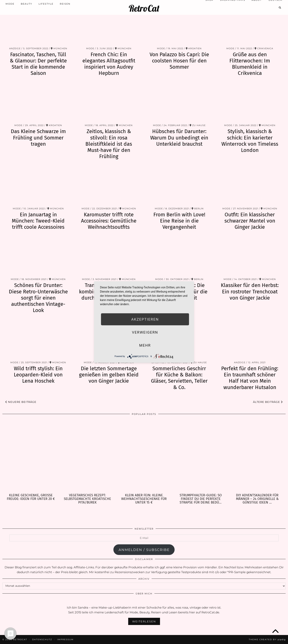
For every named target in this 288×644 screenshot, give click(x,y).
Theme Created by (267, 639)
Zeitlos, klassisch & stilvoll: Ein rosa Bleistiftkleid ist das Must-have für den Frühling (109, 144)
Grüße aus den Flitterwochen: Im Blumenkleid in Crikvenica (250, 64)
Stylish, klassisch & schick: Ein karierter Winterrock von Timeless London (250, 141)
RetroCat (144, 6)
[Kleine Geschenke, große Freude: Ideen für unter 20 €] (31, 456)
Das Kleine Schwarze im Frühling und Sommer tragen (38, 138)
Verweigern (145, 332)
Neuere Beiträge (21, 402)
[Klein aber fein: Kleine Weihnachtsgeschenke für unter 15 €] (144, 456)
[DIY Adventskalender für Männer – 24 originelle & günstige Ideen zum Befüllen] (257, 456)
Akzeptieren (145, 319)
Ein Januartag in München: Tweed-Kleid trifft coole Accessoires (38, 221)
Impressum (65, 639)
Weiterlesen (144, 621)
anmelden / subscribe (144, 550)
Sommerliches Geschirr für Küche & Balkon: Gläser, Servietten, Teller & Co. (179, 378)
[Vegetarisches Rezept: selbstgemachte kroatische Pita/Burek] (87, 456)
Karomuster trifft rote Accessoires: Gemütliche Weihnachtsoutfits (109, 221)
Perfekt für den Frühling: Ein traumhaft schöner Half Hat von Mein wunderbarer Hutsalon (250, 378)
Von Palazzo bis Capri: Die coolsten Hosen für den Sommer (179, 61)
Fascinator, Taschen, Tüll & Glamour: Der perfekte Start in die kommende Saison (38, 64)
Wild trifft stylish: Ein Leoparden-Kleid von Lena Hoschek (38, 375)
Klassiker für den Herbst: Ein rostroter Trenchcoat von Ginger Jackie (250, 291)
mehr (145, 345)
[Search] (280, 5)
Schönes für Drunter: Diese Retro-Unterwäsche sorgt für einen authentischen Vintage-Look (38, 298)
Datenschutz (42, 639)
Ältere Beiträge (268, 402)
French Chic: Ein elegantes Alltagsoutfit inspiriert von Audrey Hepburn (109, 64)
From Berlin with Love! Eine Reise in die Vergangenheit (179, 221)
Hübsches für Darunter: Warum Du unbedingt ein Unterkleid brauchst (179, 138)
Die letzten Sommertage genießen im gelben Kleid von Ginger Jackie (109, 375)
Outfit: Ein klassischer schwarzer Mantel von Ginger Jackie (250, 221)
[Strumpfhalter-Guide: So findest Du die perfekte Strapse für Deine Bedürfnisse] (201, 456)
